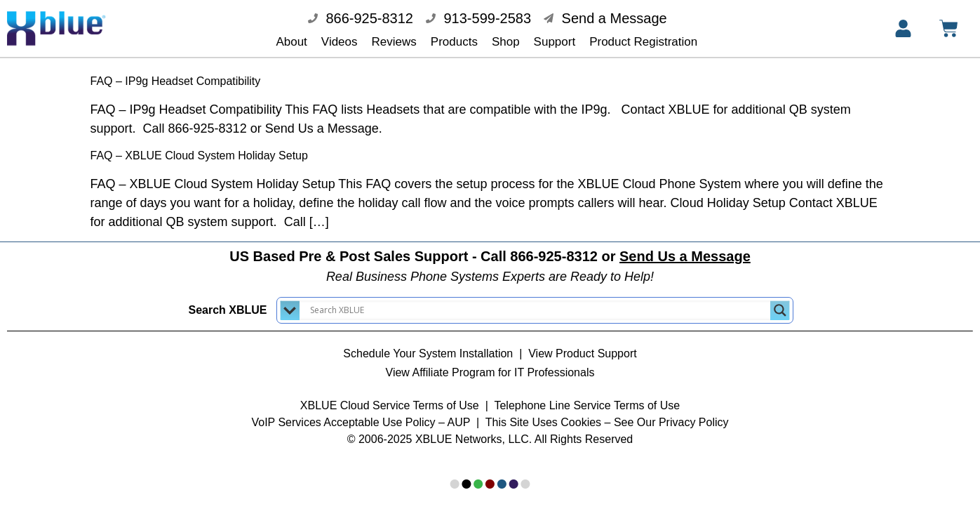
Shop (506, 42)
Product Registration (643, 42)
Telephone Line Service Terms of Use (587, 396)
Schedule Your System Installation (428, 344)
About (291, 42)
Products (454, 42)
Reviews (394, 42)
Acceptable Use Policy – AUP (398, 412)
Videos (340, 42)
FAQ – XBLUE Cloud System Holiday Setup (199, 146)
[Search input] (538, 300)
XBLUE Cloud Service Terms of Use (390, 396)
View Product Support (582, 344)
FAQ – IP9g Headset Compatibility (176, 71)
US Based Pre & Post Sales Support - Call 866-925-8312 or (490, 246)
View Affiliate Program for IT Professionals (490, 363)
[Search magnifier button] (780, 300)
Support (555, 42)
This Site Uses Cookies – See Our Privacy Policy (607, 412)
